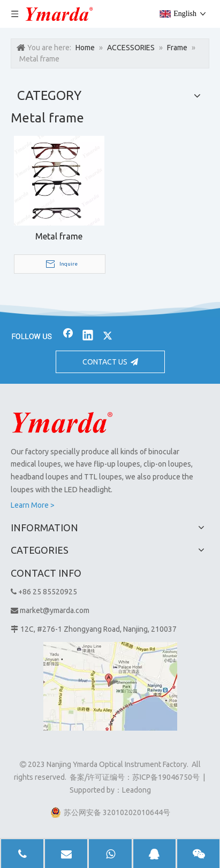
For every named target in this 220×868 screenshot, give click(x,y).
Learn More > (33, 505)
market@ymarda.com (55, 610)
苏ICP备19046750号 (166, 777)
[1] (110, 686)
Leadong (136, 790)
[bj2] (110, 309)
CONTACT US (110, 362)
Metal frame (59, 236)
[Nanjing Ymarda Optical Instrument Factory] (62, 422)
